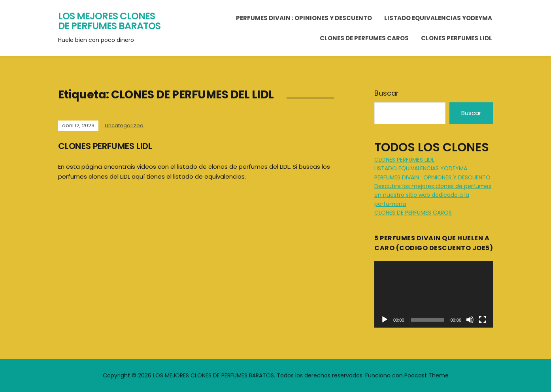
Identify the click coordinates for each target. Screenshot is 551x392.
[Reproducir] (385, 320)
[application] (434, 295)
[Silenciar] (470, 320)
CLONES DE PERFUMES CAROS (364, 38)
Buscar (387, 93)
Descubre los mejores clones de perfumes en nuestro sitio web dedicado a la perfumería (433, 195)
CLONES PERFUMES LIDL (457, 38)
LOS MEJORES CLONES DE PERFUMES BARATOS (109, 21)
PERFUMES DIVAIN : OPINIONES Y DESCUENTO (304, 18)
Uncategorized (124, 125)
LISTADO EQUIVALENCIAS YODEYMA (438, 18)
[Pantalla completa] (483, 320)
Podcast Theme (426, 375)
